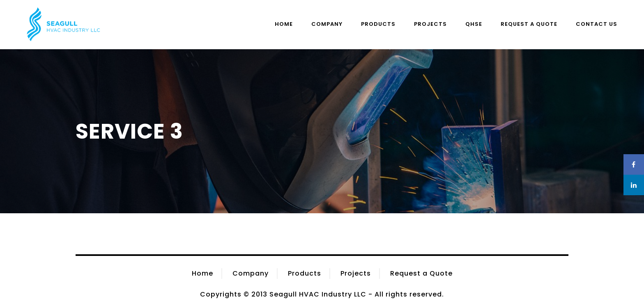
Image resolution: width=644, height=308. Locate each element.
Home (284, 24)
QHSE (474, 24)
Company (327, 24)
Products (378, 24)
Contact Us (597, 24)
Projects (430, 24)
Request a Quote (529, 24)
